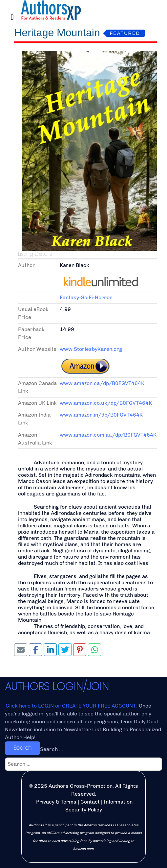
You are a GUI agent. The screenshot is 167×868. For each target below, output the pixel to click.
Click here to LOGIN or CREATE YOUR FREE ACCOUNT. (72, 706)
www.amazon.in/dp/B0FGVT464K (101, 415)
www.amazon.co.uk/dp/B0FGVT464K (106, 403)
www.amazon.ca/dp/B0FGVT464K (102, 383)
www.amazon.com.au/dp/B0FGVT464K (108, 435)
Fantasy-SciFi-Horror (86, 297)
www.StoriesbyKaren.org (91, 349)
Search (22, 748)
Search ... (52, 749)
